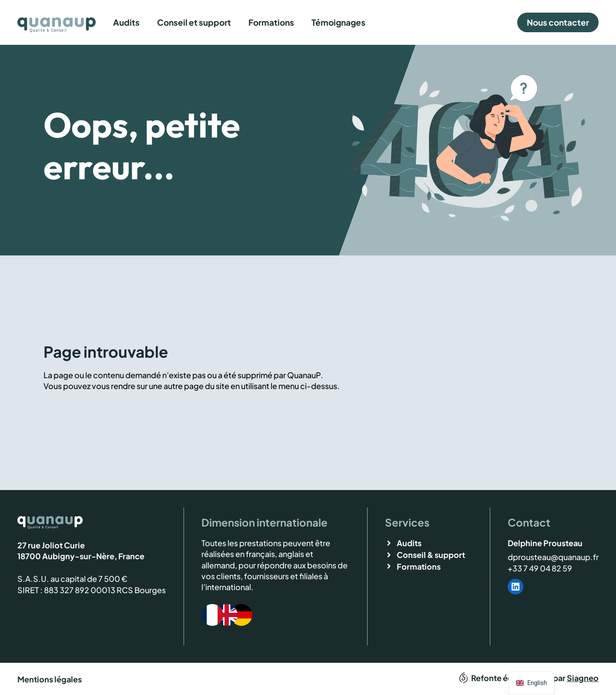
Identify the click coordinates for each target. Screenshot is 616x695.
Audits (126, 22)
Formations (271, 22)
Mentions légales (50, 679)
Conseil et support (194, 22)
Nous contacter (558, 22)
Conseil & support (431, 555)
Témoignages (338, 22)
